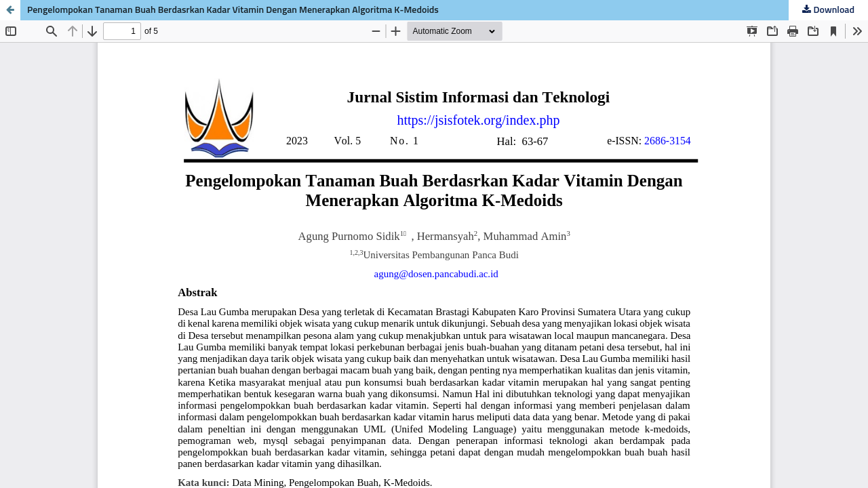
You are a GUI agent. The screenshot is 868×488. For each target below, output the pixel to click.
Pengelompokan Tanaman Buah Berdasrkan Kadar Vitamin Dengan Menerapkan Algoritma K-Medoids (233, 10)
